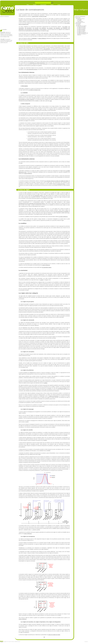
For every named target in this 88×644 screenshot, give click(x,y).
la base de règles (43, 16)
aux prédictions (43, 28)
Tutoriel (52, 5)
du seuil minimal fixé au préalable (61, 211)
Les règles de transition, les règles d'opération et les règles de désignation (41, 622)
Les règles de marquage (81, 30)
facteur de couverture (54, 396)
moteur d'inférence (42, 38)
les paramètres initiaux (38, 196)
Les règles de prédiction (81, 29)
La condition (78, 24)
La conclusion (78, 25)
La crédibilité (79, 20)
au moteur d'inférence (63, 217)
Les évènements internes (80, 19)
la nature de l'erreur (61, 184)
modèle (42, 280)
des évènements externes (63, 69)
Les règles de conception (81, 29)
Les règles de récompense (82, 32)
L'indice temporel (80, 21)
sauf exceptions (47, 49)
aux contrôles (43, 29)
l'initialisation (34, 38)
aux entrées (65, 27)
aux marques (50, 28)
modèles (45, 383)
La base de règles (78, 23)
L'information (79, 20)
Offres (28, 5)
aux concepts (35, 28)
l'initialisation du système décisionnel (37, 63)
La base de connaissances (4, 17)
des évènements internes (32, 69)
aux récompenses (28, 29)
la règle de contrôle (62, 388)
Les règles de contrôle (81, 31)
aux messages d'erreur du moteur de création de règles (56, 181)
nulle (51, 101)
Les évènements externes (80, 22)
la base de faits (35, 16)
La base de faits (78, 18)
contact (59, 5)
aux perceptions (28, 28)
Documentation (43, 5)
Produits (35, 5)
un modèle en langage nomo (34, 90)
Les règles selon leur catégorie (81, 26)
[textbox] (34, 132)
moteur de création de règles (54, 635)
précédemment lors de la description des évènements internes (32, 203)
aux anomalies (36, 29)
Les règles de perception (81, 27)
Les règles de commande (81, 28)
